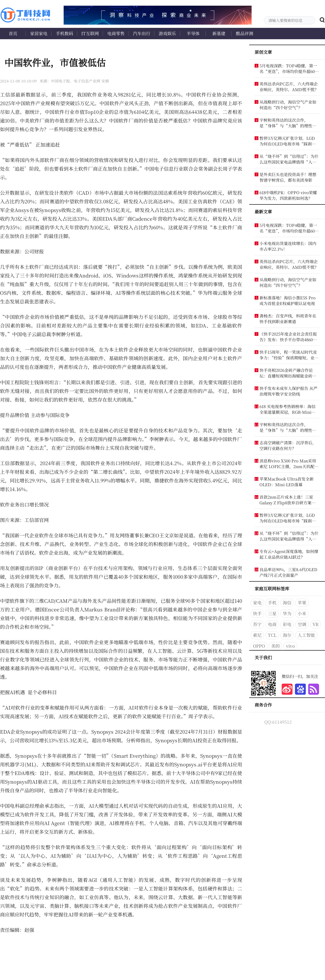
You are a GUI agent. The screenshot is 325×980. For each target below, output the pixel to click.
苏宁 (257, 624)
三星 (272, 613)
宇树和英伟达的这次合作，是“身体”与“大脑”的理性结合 (288, 123)
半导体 (193, 33)
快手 (257, 613)
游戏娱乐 (167, 33)
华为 (287, 613)
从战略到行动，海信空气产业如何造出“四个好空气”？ (288, 105)
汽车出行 (142, 33)
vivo (290, 646)
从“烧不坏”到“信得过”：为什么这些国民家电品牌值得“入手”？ (289, 159)
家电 (257, 603)
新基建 (219, 33)
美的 (275, 646)
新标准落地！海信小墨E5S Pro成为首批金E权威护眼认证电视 (287, 300)
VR (316, 624)
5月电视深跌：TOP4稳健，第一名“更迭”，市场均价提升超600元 (288, 68)
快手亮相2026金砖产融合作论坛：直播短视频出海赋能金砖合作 (288, 373)
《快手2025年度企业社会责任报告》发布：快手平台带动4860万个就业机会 (288, 337)
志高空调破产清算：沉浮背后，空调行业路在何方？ (288, 445)
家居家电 (39, 33)
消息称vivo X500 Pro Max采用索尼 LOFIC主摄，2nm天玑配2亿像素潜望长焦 (288, 463)
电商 (272, 624)
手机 (272, 603)
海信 (287, 603)
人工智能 (306, 635)
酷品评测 (245, 33)
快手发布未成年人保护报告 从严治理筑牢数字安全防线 (288, 391)
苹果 (302, 603)
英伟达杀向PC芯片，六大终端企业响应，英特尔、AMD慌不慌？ (289, 87)
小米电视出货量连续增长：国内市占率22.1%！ (288, 246)
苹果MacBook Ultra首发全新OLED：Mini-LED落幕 (287, 482)
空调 (302, 624)
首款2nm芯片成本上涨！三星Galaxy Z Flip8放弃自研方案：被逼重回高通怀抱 (287, 500)
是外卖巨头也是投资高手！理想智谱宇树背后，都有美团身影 (288, 177)
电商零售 (116, 33)
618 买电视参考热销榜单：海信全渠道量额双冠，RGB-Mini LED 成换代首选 (287, 409)
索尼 (257, 635)
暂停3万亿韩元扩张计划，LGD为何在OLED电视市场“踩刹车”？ (287, 141)
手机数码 (64, 33)
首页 (13, 33)
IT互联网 (90, 33)
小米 (302, 613)
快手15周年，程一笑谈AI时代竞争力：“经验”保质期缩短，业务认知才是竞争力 (289, 355)
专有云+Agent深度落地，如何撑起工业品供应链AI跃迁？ (289, 554)
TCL (272, 635)
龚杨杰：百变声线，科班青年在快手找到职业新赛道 (288, 319)
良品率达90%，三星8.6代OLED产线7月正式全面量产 (288, 572)
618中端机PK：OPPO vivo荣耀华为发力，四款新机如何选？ (288, 195)
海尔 (287, 635)
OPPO (259, 646)
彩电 (287, 624)
